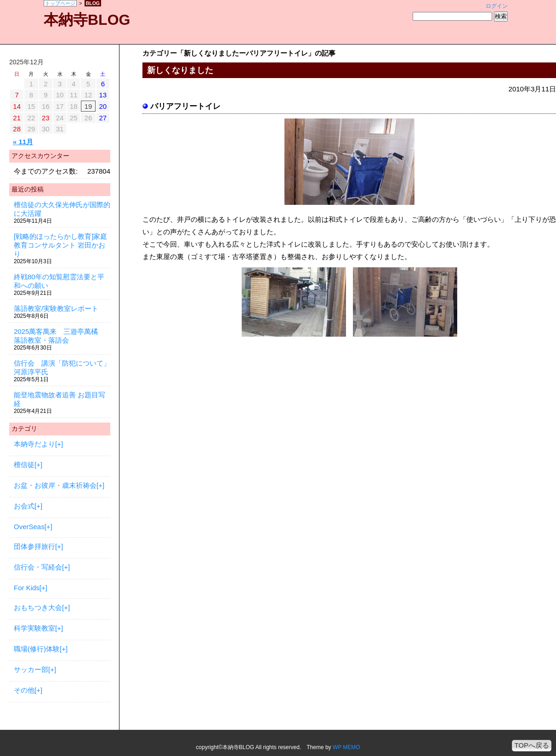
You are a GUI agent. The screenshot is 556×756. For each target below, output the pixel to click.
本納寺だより (34, 444)
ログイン (497, 6)
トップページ (60, 3)
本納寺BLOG (87, 20)
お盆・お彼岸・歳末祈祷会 (55, 485)
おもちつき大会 (38, 607)
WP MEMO (346, 747)
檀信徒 (24, 465)
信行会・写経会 (38, 567)
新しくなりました (180, 70)
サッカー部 (31, 669)
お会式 (24, 506)
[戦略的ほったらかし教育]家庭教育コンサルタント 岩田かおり (60, 245)
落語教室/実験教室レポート (56, 308)
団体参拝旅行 (34, 546)
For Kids (27, 588)
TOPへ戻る (532, 745)
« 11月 (23, 142)
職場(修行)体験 (37, 649)
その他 (24, 690)
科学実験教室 (34, 628)
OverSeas (29, 527)
